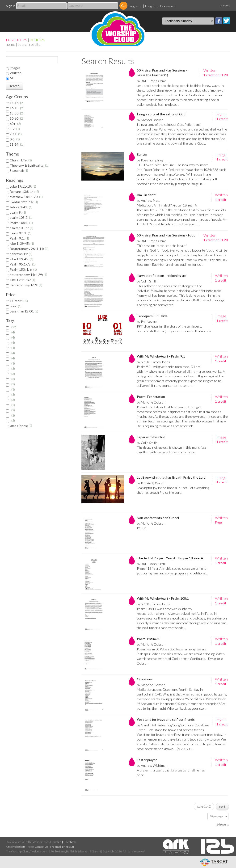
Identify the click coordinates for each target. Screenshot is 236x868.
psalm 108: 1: (21, 228)
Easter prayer (147, 760)
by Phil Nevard (147, 322)
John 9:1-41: (21, 207)
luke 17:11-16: (22, 280)
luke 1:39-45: (21, 259)
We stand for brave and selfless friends (166, 719)
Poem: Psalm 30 (149, 639)
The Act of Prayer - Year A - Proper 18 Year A (170, 558)
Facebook (219, 21)
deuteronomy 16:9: (26, 285)
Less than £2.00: (24, 311)
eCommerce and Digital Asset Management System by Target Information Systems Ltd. (214, 862)
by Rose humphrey (150, 160)
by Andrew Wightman (152, 765)
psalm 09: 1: (21, 233)
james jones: (21, 426)
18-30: (17, 113)
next (222, 807)
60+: (15, 124)
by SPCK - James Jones (153, 362)
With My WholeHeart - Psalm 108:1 (163, 598)
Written (16, 73)
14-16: (17, 103)
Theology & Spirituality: (29, 165)
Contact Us (41, 847)
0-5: (15, 139)
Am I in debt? (147, 195)
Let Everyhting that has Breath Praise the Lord (171, 477)
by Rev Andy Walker (151, 483)
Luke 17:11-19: (23, 186)
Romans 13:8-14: (24, 192)
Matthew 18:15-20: (26, 197)
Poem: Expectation (151, 397)
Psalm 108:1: (21, 223)
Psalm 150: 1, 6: (23, 269)
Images (15, 68)
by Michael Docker (150, 120)
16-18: (17, 108)
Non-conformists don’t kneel (158, 518)
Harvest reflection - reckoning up (161, 276)
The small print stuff (62, 847)
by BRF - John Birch (151, 564)
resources (17, 39)
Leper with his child (151, 437)
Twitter (227, 21)
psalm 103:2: (21, 217)
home (11, 44)
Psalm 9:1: (19, 238)
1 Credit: (19, 301)
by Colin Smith (147, 281)
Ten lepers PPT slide (152, 316)
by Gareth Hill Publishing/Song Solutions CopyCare (173, 725)
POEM (142, 528)
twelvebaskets (17, 847)
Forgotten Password (160, 6)
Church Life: (21, 160)
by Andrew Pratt (148, 200)
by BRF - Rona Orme (152, 81)
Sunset (142, 154)
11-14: (17, 144)
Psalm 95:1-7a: (23, 264)
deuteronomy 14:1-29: (28, 275)
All (12, 78)
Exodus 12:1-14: (24, 202)
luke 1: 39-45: (22, 243)
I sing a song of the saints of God (161, 114)
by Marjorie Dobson (151, 402)
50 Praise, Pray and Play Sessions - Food (166, 235)
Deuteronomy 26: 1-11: (29, 249)
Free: (16, 306)
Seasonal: (19, 171)
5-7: (15, 129)
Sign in (11, 6)
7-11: (16, 134)
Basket (225, 5)
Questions (145, 679)
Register (135, 6)
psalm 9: (18, 212)
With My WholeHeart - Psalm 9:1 (161, 356)
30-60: (17, 118)
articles (37, 39)
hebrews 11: (21, 254)
